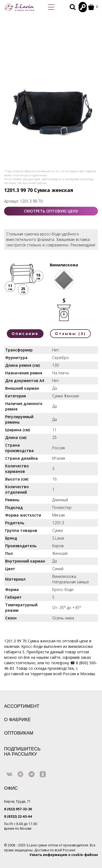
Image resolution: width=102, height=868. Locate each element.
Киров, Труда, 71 (17, 801)
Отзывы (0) (70, 333)
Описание (25, 333)
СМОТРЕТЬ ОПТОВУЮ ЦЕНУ (51, 211)
